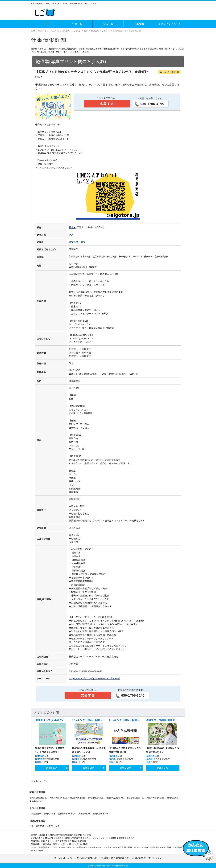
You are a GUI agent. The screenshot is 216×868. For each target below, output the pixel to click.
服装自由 (68, 838)
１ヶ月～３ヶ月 (72, 844)
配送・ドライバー (136, 847)
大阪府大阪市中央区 (59, 798)
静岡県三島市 (50, 813)
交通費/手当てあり (80, 838)
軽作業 (72, 227)
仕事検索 (139, 24)
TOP (47, 24)
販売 (81, 847)
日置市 (82, 242)
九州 (31, 826)
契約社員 (76, 841)
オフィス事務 (37, 847)
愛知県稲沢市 (173, 798)
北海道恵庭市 (35, 813)
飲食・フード (112, 847)
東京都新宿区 (35, 801)
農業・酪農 (38, 850)
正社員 (83, 841)
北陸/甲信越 (60, 835)
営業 (45, 847)
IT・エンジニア (54, 847)
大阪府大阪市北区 (78, 798)
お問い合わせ (139, 858)
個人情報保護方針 (120, 858)
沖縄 (89, 835)
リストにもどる (39, 781)
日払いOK (49, 838)
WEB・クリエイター (70, 847)
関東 (52, 835)
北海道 (42, 835)
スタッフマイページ (169, 24)
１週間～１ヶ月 (58, 844)
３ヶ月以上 (84, 844)
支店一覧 (108, 24)
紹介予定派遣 (62, 841)
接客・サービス (99, 847)
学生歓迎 (121, 838)
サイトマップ (155, 858)
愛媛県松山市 (85, 813)
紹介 (70, 841)
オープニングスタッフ (99, 838)
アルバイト (51, 841)
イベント (88, 847)
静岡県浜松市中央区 (67, 813)
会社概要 (104, 858)
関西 (72, 835)
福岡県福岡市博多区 (38, 798)
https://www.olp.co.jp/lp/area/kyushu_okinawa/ (94, 678)
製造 (126, 847)
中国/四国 (78, 835)
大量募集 (112, 838)
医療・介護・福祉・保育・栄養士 (159, 847)
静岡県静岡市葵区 (101, 813)
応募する (107, 104)
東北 (48, 835)
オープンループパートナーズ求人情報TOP (75, 858)
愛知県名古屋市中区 (115, 798)
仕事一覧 (77, 24)
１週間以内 (46, 844)
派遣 (71, 235)
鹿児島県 (73, 242)
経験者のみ (129, 838)
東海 (67, 835)
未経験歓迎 (59, 838)
